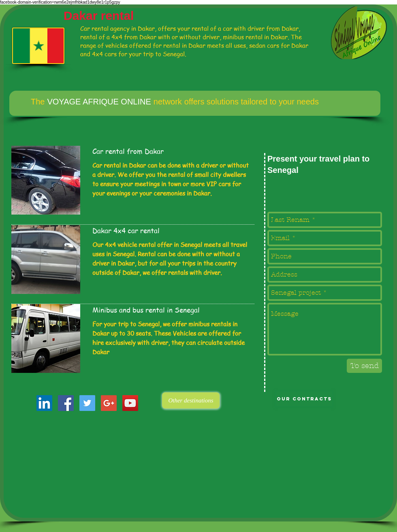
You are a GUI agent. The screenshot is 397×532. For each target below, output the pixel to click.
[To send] (364, 366)
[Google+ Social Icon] (109, 403)
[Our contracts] (304, 399)
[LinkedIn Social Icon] (44, 403)
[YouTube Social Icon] (130, 403)
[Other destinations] (191, 400)
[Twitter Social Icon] (87, 403)
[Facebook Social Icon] (66, 403)
